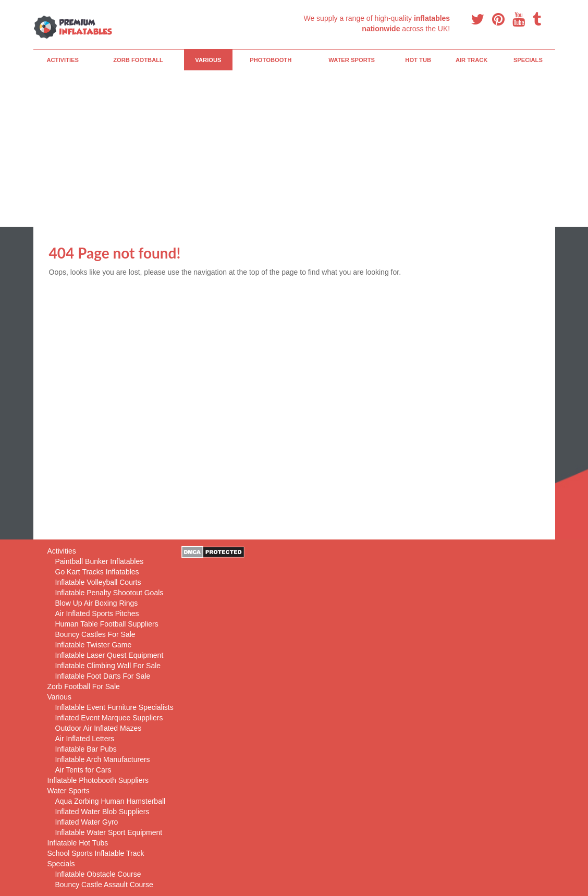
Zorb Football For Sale (84, 686)
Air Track (472, 60)
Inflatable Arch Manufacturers (103, 759)
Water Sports (352, 60)
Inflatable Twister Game (94, 645)
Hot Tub (418, 60)
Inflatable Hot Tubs (78, 843)
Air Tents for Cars (83, 770)
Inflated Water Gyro (87, 822)
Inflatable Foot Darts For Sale (103, 676)
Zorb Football (138, 60)
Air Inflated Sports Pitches (97, 613)
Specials (528, 60)
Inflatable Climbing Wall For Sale (108, 666)
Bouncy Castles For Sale (95, 634)
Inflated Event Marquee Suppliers (109, 718)
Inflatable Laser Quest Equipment (109, 655)
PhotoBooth (271, 60)
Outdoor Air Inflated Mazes (99, 728)
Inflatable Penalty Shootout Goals (109, 593)
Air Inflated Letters (85, 739)
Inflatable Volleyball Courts (98, 582)
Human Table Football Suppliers (107, 624)
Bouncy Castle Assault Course (104, 885)
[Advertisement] (294, 149)
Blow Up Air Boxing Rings (97, 603)
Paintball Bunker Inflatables (100, 561)
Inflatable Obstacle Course (98, 874)
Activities (63, 60)
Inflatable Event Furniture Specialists (114, 707)
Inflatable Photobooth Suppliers (98, 780)
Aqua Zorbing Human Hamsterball (111, 801)
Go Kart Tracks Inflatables (97, 572)
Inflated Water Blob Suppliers (102, 812)
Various (208, 60)
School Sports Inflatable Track (96, 853)
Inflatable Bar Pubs (86, 749)
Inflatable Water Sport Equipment (109, 832)
